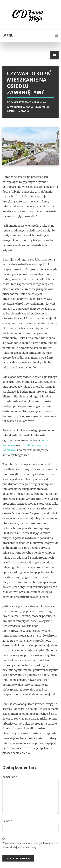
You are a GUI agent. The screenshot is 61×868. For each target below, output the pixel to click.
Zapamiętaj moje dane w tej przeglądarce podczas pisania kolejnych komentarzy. (30, 845)
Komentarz (10, 777)
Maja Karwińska (35, 102)
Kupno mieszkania (21, 107)
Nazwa (7, 821)
